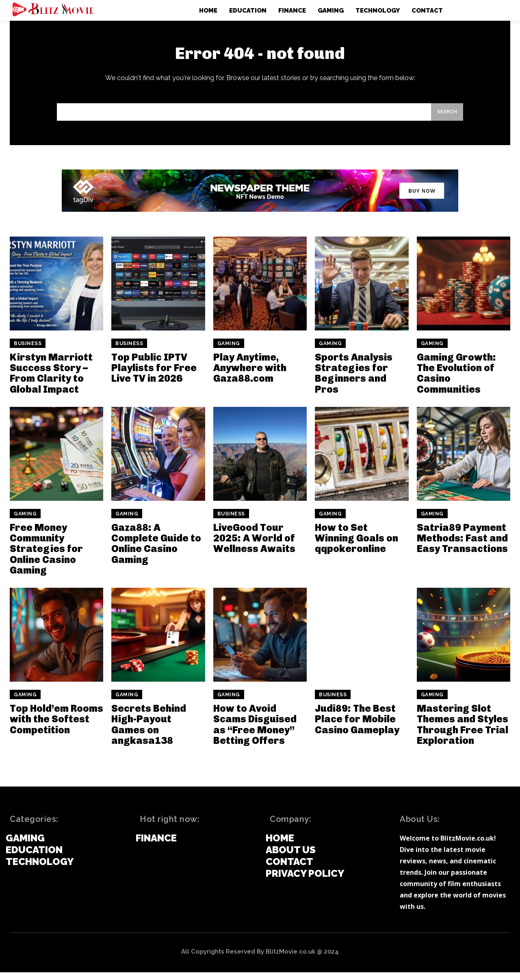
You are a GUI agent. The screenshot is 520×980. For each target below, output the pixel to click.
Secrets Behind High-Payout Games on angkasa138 (149, 732)
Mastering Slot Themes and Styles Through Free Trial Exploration (463, 732)
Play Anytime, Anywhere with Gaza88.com (250, 375)
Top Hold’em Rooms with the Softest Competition (56, 726)
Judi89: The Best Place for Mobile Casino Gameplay (357, 726)
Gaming (229, 351)
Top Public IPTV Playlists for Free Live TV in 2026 (154, 375)
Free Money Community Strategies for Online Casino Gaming (46, 556)
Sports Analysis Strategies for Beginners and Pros (354, 380)
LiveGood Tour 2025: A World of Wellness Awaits (254, 545)
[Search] (445, 118)
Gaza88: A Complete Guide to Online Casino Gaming (156, 551)
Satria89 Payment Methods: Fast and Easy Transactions (462, 545)
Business (28, 351)
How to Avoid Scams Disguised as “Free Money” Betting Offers (255, 732)
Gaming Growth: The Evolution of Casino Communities (456, 380)
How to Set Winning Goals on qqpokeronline (356, 545)
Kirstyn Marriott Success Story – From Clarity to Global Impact (51, 380)
